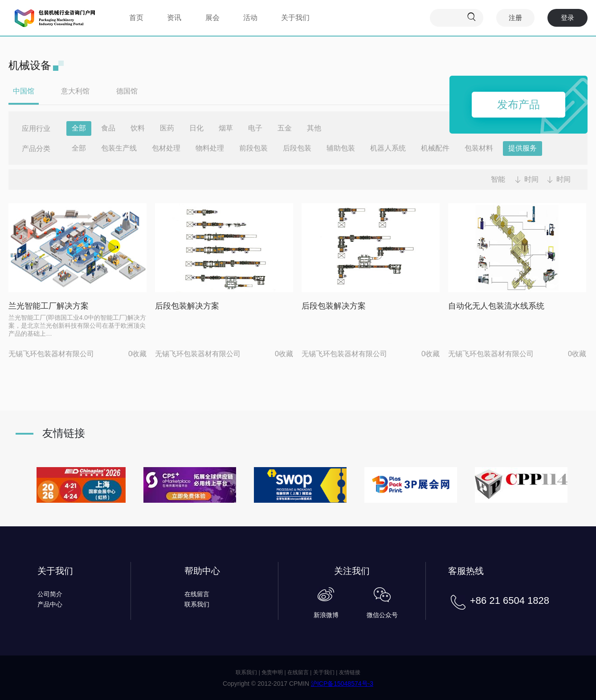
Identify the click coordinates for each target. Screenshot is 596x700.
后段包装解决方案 (187, 306)
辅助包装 (341, 148)
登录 (567, 18)
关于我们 (295, 18)
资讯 (174, 18)
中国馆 (24, 91)
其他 (314, 128)
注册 (515, 18)
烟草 (226, 128)
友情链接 (350, 672)
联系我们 (197, 604)
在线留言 (197, 594)
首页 (136, 18)
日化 (196, 128)
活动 (250, 18)
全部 (79, 128)
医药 (167, 128)
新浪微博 (326, 615)
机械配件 (435, 148)
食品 (108, 128)
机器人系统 (388, 148)
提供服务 (523, 148)
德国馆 (127, 91)
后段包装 (297, 148)
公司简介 (50, 594)
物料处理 (210, 148)
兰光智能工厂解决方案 (49, 306)
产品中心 (50, 604)
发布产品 (518, 104)
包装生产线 (119, 148)
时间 (531, 179)
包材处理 (166, 148)
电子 (255, 128)
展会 (212, 18)
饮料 (138, 128)
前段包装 (253, 148)
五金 (285, 128)
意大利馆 (75, 91)
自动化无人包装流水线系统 (496, 306)
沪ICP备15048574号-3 (342, 684)
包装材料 (479, 148)
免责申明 (272, 672)
